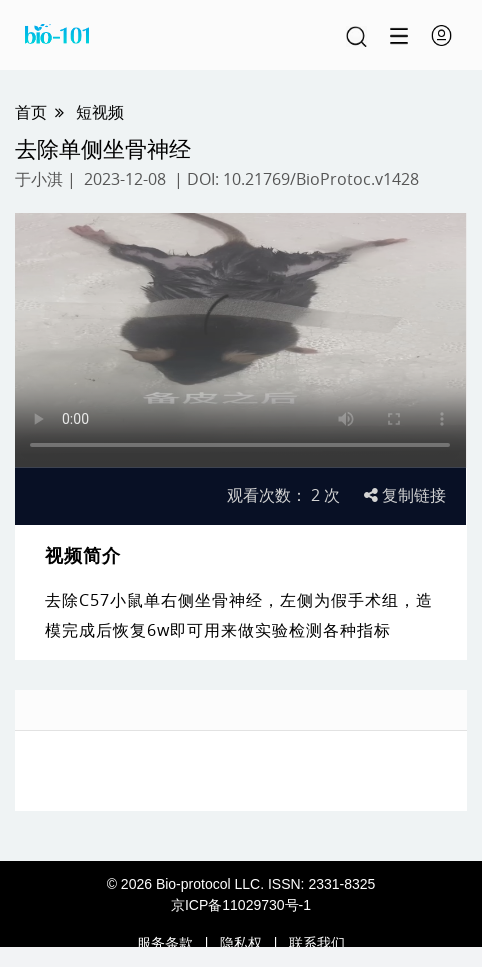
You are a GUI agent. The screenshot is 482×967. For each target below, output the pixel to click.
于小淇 (39, 179)
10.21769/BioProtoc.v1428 (321, 179)
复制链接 (405, 495)
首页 (31, 112)
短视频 (100, 112)
